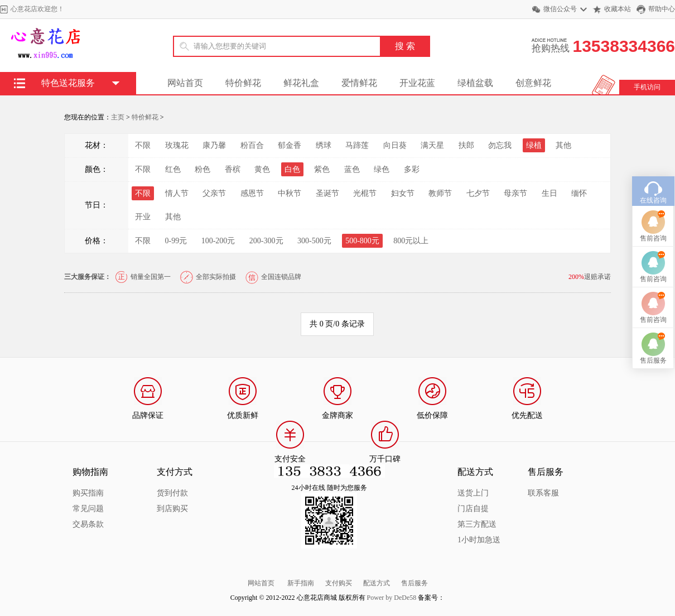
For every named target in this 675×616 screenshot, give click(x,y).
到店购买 (172, 509)
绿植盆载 (475, 83)
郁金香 (290, 145)
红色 (173, 169)
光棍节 (365, 193)
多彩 (412, 169)
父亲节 (214, 193)
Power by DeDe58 (392, 598)
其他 (563, 145)
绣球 (324, 145)
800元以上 (411, 241)
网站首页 (185, 83)
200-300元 (266, 241)
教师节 (440, 193)
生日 (549, 193)
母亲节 (515, 193)
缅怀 (579, 193)
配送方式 (377, 583)
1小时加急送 (479, 540)
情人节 (177, 193)
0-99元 (176, 241)
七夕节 (478, 193)
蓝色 (352, 169)
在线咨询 (653, 228)
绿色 (382, 169)
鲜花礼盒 (301, 83)
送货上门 (473, 493)
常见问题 (88, 509)
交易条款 (88, 524)
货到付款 (172, 493)
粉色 (202, 169)
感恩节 (252, 193)
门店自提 (473, 509)
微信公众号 (560, 9)
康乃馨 (214, 145)
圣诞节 (327, 193)
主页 (118, 117)
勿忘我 (500, 145)
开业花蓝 (417, 83)
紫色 (322, 169)
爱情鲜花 (359, 83)
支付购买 (339, 583)
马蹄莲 (357, 145)
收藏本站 (618, 9)
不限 (143, 145)
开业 (143, 217)
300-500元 (314, 241)
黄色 (262, 169)
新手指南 (301, 583)
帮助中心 (662, 9)
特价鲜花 (243, 83)
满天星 (432, 145)
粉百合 (252, 145)
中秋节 (290, 193)
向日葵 (395, 145)
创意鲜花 (533, 83)
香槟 (233, 169)
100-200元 (218, 241)
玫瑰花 (177, 145)
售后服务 (414, 583)
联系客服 (543, 493)
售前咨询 (653, 266)
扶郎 (466, 145)
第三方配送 (477, 524)
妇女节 (403, 193)
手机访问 (647, 87)
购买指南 (88, 493)
